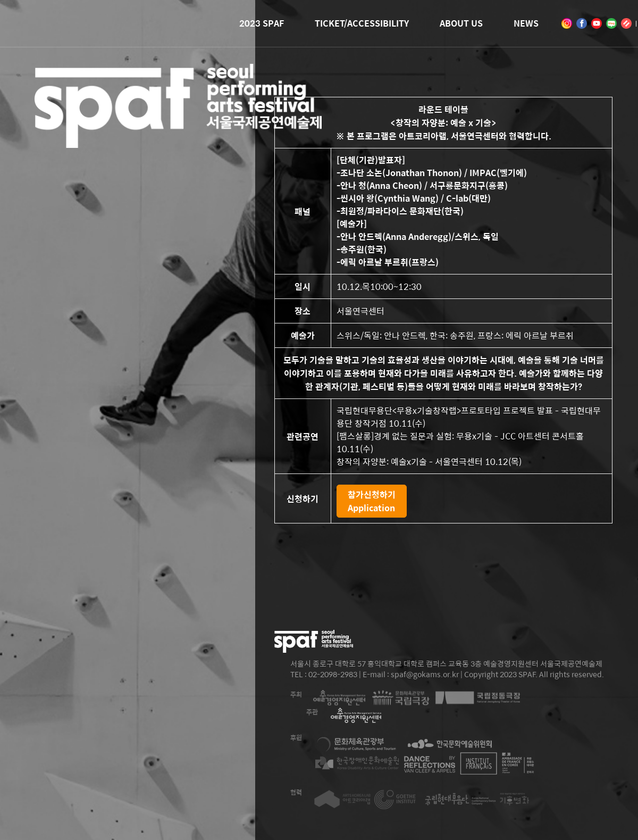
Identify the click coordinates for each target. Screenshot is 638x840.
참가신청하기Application (372, 501)
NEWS (526, 23)
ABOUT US (461, 23)
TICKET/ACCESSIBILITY (362, 23)
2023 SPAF (262, 23)
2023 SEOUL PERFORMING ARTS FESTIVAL (178, 133)
